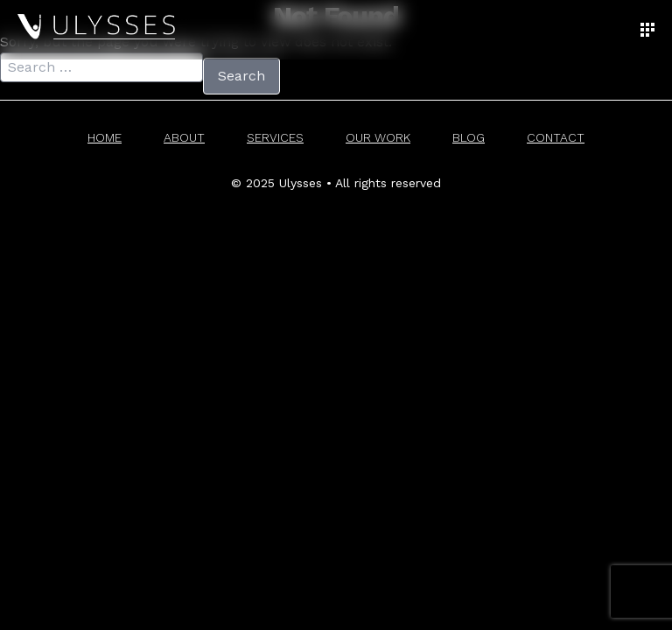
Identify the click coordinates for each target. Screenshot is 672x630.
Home (105, 137)
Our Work (378, 137)
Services (275, 137)
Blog (469, 137)
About (184, 137)
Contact (556, 137)
